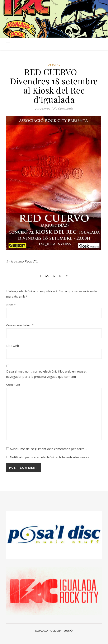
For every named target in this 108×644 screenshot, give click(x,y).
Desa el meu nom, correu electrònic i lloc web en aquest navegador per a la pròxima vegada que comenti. (46, 374)
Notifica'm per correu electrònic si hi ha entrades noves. (50, 457)
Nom (11, 305)
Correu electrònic (20, 325)
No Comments (63, 108)
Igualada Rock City (25, 261)
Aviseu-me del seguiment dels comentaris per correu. (48, 449)
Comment (13, 384)
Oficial (54, 65)
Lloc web (13, 346)
